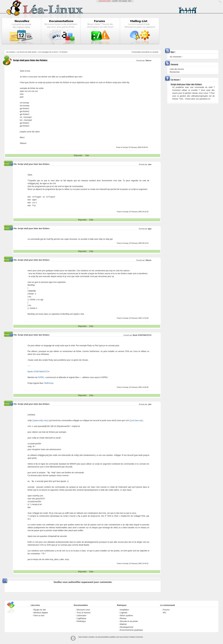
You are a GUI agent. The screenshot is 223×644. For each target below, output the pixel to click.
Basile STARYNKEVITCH (142, 335)
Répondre (78, 155)
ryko (150, 164)
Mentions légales (41, 613)
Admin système (126, 616)
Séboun (149, 61)
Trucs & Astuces (84, 613)
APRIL (41, 377)
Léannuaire (81, 616)
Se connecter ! (176, 57)
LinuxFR (115, 1)
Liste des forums (177, 69)
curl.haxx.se (136, 420)
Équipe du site (40, 610)
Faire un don (39, 616)
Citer (87, 155)
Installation (124, 610)
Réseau (123, 618)
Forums (166, 610)
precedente (146, 52)
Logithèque (81, 618)
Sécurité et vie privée (129, 621)
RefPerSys (49, 383)
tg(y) (150, 229)
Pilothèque (81, 621)
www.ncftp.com (40, 420)
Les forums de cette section (27, 52)
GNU (130, 1)
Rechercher (175, 72)
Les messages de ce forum (48, 52)
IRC (165, 613)
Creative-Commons (136, 637)
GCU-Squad (123, 1)
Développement (127, 627)
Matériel (123, 624)
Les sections (11, 52)
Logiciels (124, 613)
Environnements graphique (131, 630)
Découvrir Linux (83, 610)
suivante (155, 52)
